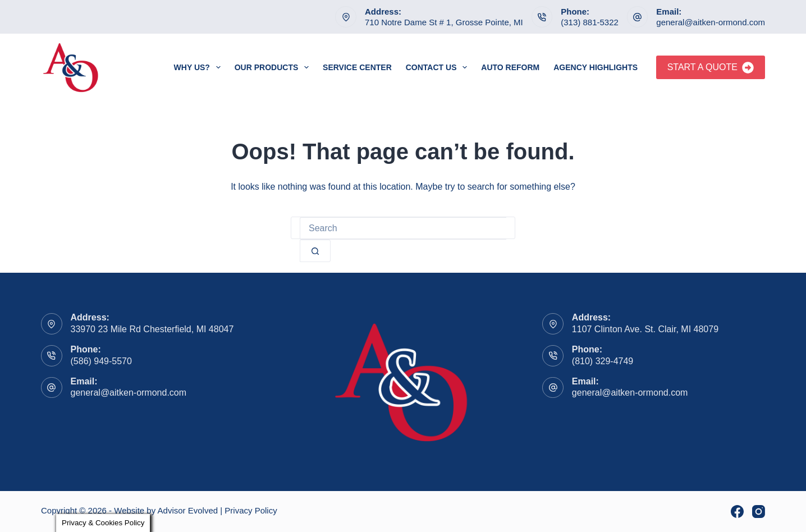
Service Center (357, 67)
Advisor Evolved (188, 510)
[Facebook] (737, 512)
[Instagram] (759, 512)
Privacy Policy (251, 510)
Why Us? (200, 67)
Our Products (274, 67)
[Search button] (315, 251)
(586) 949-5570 (101, 361)
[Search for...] (403, 228)
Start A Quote (711, 68)
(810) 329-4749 (603, 361)
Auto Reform (510, 67)
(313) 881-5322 (590, 22)
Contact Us (439, 67)
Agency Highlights (596, 67)
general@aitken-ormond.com (711, 22)
